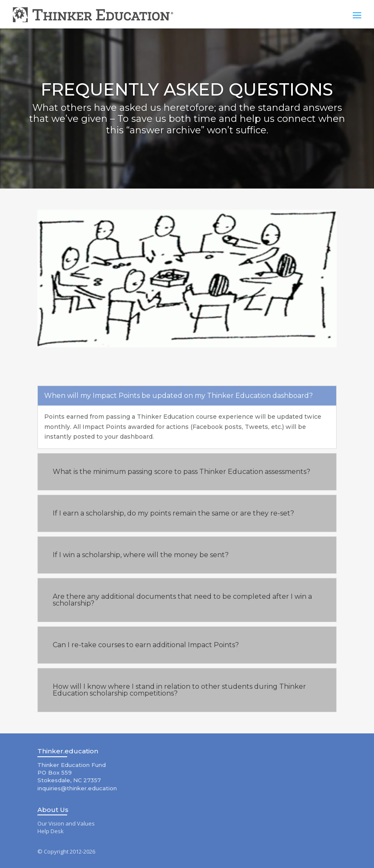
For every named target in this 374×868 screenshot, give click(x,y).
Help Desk (51, 831)
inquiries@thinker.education (77, 788)
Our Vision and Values (66, 823)
